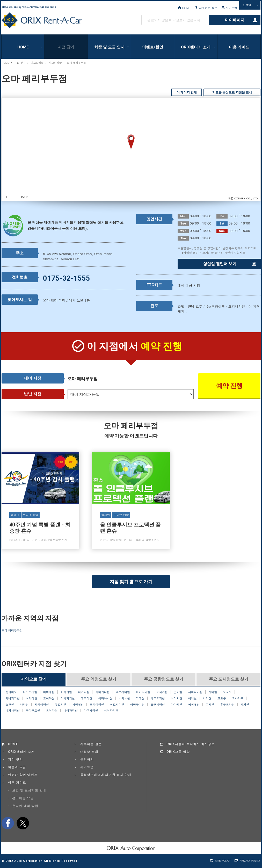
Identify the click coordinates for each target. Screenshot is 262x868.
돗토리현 (61, 705)
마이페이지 (235, 20)
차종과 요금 (17, 767)
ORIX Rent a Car (42, 20)
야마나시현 (105, 698)
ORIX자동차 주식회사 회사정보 (191, 744)
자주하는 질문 (208, 8)
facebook (8, 823)
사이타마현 (195, 692)
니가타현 (31, 698)
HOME (186, 8)
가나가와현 (13, 698)
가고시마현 (91, 711)
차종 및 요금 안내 (109, 47)
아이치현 (177, 698)
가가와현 (177, 705)
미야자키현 (71, 711)
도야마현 (49, 698)
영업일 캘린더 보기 (220, 264)
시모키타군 (55, 63)
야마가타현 (102, 692)
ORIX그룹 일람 (178, 752)
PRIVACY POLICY (250, 861)
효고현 (10, 705)
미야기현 (66, 692)
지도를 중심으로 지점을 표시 (232, 92)
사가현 (245, 705)
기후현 (140, 698)
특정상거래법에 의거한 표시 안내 (106, 775)
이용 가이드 (239, 47)
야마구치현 (137, 705)
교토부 (221, 698)
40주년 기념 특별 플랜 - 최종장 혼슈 (40, 501)
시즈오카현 (158, 698)
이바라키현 (143, 692)
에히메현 (194, 705)
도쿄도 (227, 692)
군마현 (178, 692)
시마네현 (78, 705)
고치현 (210, 705)
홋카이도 (11, 692)
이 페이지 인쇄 (187, 92)
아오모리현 (37, 63)
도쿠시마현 (158, 705)
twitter (23, 823)
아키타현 (84, 692)
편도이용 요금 (23, 798)
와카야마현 (42, 705)
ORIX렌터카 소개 (196, 47)
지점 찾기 (66, 47)
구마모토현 (33, 711)
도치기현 (162, 692)
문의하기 (87, 759)
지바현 (213, 692)
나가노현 (124, 698)
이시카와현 (68, 698)
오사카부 (238, 698)
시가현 (207, 698)
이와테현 (49, 692)
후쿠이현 (86, 698)
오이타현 (52, 711)
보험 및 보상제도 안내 (29, 790)
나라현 (24, 705)
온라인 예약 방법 (25, 806)
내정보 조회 (89, 752)
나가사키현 (13, 711)
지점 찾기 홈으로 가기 (131, 582)
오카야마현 (97, 705)
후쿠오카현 (227, 705)
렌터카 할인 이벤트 (23, 775)
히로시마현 (117, 705)
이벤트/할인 (153, 47)
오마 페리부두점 (12, 631)
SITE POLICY (223, 861)
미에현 (192, 698)
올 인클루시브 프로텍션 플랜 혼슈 (131, 501)
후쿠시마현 (123, 692)
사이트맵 (231, 8)
